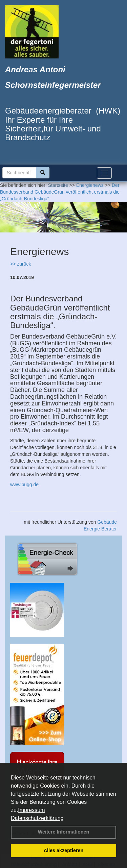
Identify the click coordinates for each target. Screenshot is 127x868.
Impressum (31, 810)
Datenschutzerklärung (37, 818)
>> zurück (20, 264)
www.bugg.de (24, 485)
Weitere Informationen (64, 832)
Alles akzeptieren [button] (64, 850)
